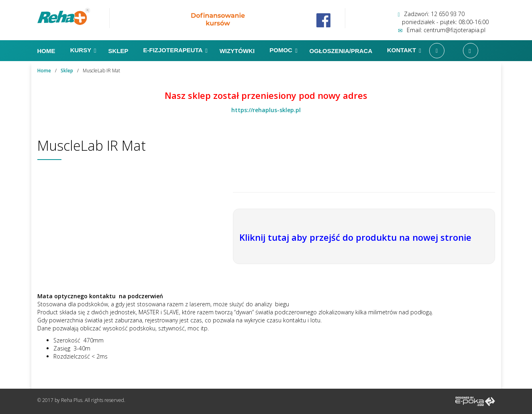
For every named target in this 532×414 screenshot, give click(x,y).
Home (47, 51)
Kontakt (404, 51)
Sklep (119, 51)
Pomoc (283, 51)
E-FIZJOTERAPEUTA (175, 51)
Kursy (83, 51)
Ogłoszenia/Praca (342, 51)
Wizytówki (238, 51)
